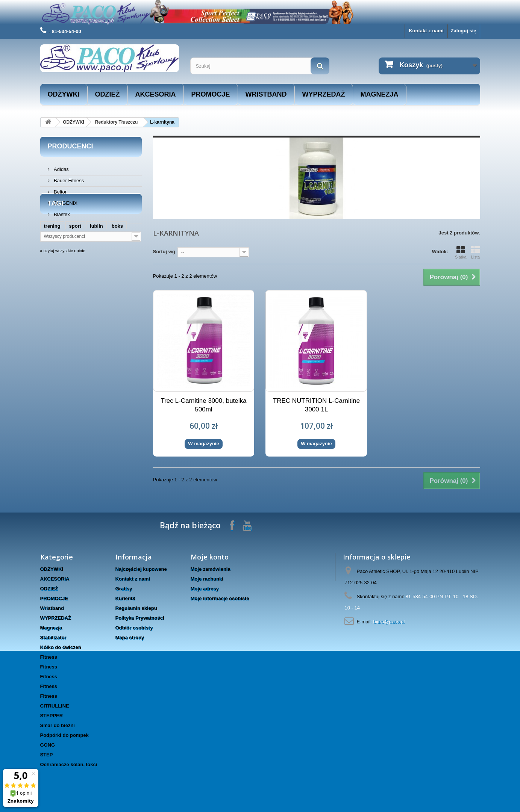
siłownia (54, 294)
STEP (47, 755)
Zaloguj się (464, 31)
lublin (96, 283)
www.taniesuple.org (95, 294)
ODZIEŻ (108, 94)
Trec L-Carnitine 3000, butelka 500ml (203, 405)
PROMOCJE (211, 94)
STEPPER (52, 716)
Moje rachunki (207, 579)
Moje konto (210, 557)
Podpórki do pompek (64, 735)
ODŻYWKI (64, 94)
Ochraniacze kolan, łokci (69, 764)
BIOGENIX (65, 200)
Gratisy (124, 589)
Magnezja (380, 94)
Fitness (49, 657)
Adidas (61, 166)
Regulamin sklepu (136, 608)
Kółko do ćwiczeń (61, 647)
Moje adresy (205, 589)
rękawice (100, 306)
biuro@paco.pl (389, 622)
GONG (48, 745)
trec (124, 306)
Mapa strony (130, 637)
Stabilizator (53, 637)
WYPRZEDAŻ (324, 94)
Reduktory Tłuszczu (116, 122)
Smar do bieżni (58, 725)
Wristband (266, 94)
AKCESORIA (156, 94)
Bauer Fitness (68, 178)
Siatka (461, 253)
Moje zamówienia (211, 569)
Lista (476, 253)
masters (53, 306)
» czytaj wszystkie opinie (63, 334)
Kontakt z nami (426, 31)
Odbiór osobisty (134, 628)
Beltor (60, 189)
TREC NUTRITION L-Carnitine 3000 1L (316, 405)
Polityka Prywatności (140, 618)
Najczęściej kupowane (141, 569)
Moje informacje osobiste (220, 598)
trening (52, 283)
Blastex (61, 211)
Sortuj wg (164, 252)
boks (117, 283)
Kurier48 (125, 598)
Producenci (70, 146)
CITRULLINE (55, 706)
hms (76, 306)
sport (75, 283)
